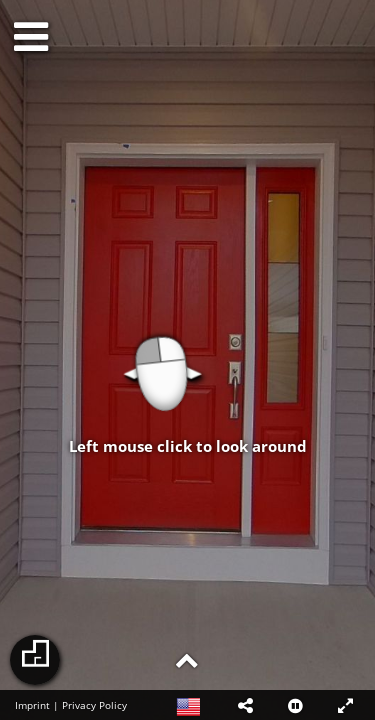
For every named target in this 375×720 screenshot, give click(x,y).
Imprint (32, 705)
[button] (245, 705)
